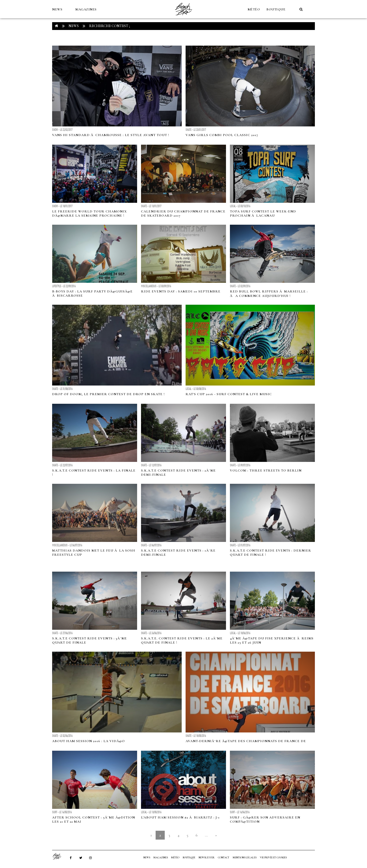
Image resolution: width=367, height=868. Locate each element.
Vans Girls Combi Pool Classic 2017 (222, 135)
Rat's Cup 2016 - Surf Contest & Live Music (229, 394)
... (206, 835)
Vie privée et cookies (273, 858)
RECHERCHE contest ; (110, 26)
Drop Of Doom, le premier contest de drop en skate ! (108, 394)
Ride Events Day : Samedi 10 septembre (181, 291)
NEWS (57, 9)
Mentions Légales (245, 858)
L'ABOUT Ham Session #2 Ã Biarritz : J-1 (180, 817)
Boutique (276, 9)
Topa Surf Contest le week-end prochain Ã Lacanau (263, 213)
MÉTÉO (254, 9)
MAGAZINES (86, 9)
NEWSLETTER (207, 858)
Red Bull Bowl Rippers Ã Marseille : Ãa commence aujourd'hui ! (269, 294)
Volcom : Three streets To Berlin (266, 470)
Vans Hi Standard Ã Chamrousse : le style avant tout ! (111, 135)
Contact (224, 858)
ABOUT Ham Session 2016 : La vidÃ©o (88, 741)
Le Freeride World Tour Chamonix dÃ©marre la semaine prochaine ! (89, 213)
